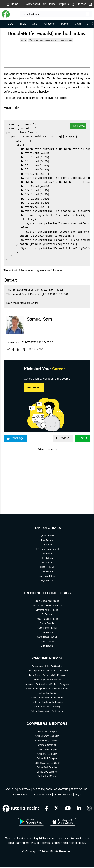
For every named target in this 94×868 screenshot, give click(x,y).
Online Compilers (56, 4)
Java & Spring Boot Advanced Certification (47, 671)
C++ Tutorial (47, 545)
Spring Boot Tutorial (47, 637)
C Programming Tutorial (47, 549)
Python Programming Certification (47, 712)
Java (78, 24)
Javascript (49, 24)
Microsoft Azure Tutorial (47, 610)
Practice (79, 4)
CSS (35, 24)
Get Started (34, 387)
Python (65, 24)
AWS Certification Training (47, 707)
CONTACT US (61, 790)
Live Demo (78, 126)
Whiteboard (30, 4)
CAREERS (38, 790)
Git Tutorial (47, 615)
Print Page (16, 438)
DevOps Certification (47, 693)
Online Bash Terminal (47, 768)
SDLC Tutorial (47, 642)
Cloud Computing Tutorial (47, 601)
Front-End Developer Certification (47, 702)
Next (83, 438)
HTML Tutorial (47, 568)
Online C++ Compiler (47, 750)
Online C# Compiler (47, 754)
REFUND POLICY (42, 795)
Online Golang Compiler (47, 741)
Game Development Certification (47, 698)
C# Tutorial (47, 554)
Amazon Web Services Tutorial (47, 606)
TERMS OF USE (79, 790)
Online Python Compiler (47, 736)
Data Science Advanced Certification (47, 676)
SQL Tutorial (47, 581)
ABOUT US (11, 790)
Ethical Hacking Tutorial (47, 619)
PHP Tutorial (47, 558)
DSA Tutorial (47, 633)
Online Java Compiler (47, 732)
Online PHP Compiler (47, 759)
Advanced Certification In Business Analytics (47, 685)
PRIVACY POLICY (22, 795)
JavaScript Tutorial (47, 577)
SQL (11, 24)
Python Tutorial (47, 536)
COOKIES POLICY (63, 795)
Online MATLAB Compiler (47, 763)
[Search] (56, 14)
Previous (61, 438)
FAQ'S (78, 795)
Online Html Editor (47, 777)
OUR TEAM (25, 790)
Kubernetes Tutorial (47, 628)
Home (12, 4)
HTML (22, 24)
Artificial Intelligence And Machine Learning (47, 689)
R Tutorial (47, 563)
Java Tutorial (47, 541)
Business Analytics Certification (47, 667)
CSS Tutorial (47, 572)
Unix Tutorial (47, 646)
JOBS (49, 790)
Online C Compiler (47, 745)
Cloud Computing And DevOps (47, 680)
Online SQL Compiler (47, 772)
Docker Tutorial (47, 624)
